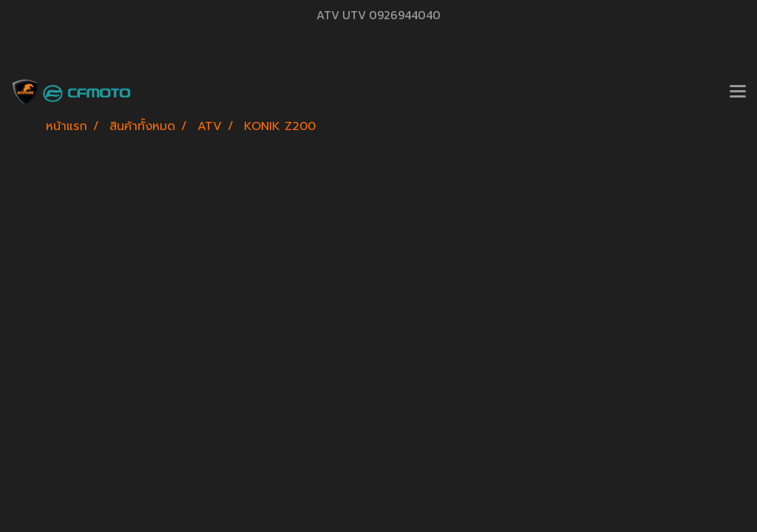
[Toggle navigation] (738, 92)
